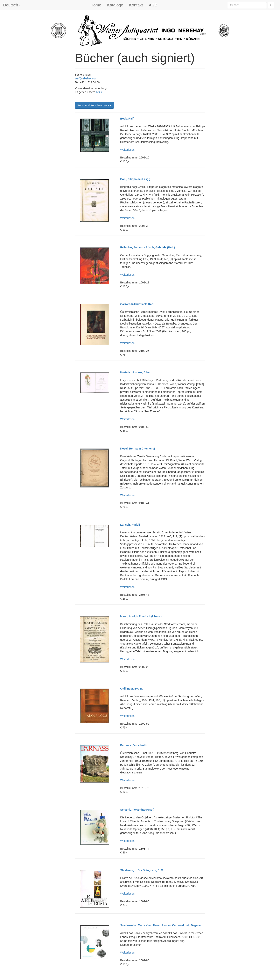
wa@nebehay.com (86, 78)
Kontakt (136, 5)
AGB (153, 5)
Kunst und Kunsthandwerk (94, 105)
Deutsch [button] (12, 5)
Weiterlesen (127, 150)
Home (96, 5)
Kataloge (115, 5)
